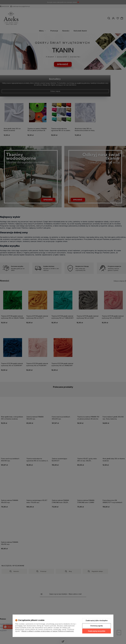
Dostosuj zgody (97, 626)
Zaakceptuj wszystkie (97, 631)
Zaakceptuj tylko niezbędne (97, 620)
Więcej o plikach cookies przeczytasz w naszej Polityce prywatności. (48, 631)
